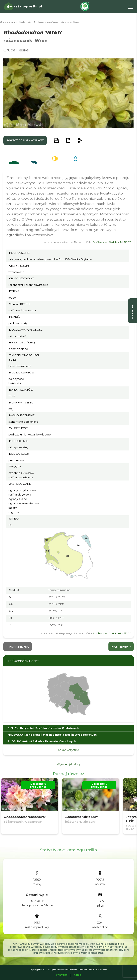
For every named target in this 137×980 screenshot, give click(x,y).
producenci (133, 311)
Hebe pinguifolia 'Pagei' (37, 905)
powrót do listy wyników (25, 140)
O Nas (77, 975)
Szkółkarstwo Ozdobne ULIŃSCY (112, 242)
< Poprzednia (18, 647)
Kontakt (62, 975)
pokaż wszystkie (68, 750)
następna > (121, 647)
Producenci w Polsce (23, 661)
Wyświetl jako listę (69, 764)
